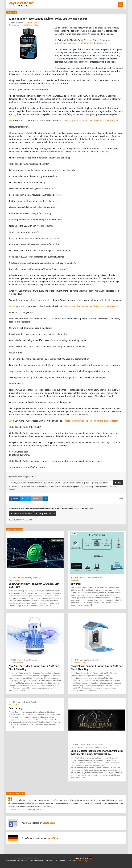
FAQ (7, 861)
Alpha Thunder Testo (32, 25)
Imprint (13, 861)
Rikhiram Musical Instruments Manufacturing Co (89, 747)
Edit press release (45, 514)
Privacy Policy (22, 861)
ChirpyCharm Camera (78, 662)
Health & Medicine (35, 23)
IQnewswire (75, 580)
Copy (118, 483)
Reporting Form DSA (67, 861)
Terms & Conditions (36, 861)
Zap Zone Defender (16, 662)
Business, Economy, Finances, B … (30, 578)
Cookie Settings (82, 861)
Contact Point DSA (52, 861)
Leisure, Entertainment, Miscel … (92, 578)
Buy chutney (13, 704)
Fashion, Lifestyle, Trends (27, 660)
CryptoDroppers (15, 580)
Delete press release (21, 514)
